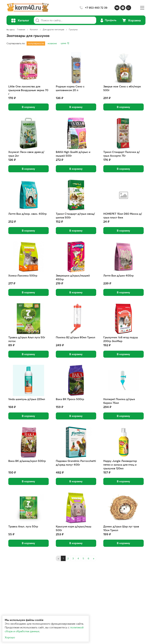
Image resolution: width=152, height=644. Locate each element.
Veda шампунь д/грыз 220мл (27, 399)
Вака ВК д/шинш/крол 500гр (27, 461)
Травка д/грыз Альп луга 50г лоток (27, 339)
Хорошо (10, 637)
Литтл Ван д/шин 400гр (118, 275)
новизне (52, 43)
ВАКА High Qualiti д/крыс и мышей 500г (73, 154)
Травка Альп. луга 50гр (23, 526)
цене (64, 43)
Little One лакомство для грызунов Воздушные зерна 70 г (28, 90)
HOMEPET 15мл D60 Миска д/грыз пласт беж (123, 216)
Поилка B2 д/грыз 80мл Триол (75, 337)
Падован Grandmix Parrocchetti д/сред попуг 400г (76, 463)
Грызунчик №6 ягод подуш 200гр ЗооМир (121, 339)
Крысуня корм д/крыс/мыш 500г (74, 528)
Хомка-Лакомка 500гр (23, 275)
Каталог (34, 29)
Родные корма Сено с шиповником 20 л (70, 88)
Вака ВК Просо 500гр (70, 399)
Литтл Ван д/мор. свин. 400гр (27, 214)
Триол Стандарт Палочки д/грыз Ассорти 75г (121, 154)
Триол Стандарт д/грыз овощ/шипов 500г (75, 216)
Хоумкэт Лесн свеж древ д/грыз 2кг (26, 154)
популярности (36, 43)
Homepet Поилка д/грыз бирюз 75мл (119, 401)
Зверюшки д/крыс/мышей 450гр (73, 277)
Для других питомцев (53, 29)
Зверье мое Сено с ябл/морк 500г (122, 88)
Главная (21, 29)
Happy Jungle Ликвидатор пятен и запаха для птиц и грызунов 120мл (120, 465)
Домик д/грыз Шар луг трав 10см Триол (121, 528)
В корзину (28, 107)
